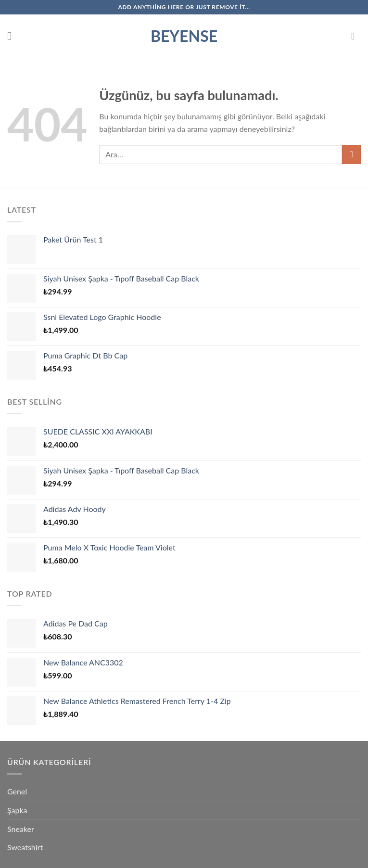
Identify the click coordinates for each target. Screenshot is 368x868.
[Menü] (13, 36)
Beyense (184, 36)
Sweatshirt (25, 847)
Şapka (17, 810)
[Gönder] (351, 154)
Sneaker (21, 829)
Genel (17, 791)
